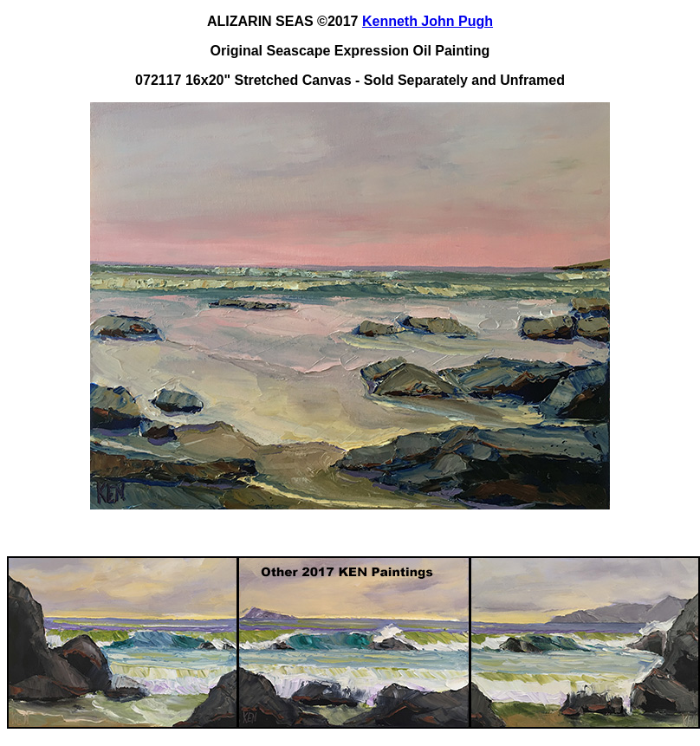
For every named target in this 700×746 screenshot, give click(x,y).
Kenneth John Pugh (428, 21)
